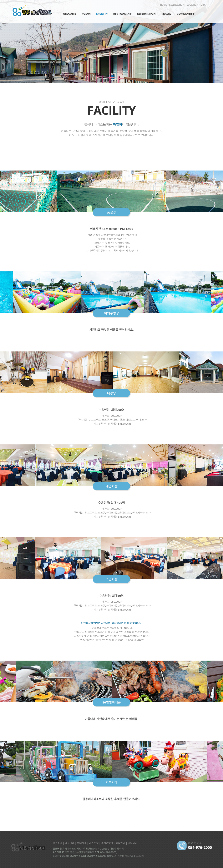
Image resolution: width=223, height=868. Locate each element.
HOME (163, 5)
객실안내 (70, 843)
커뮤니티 (133, 843)
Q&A (203, 5)
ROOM (86, 14)
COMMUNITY (186, 14)
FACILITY (102, 14)
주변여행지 (107, 843)
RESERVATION (177, 5)
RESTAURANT (122, 14)
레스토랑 (94, 843)
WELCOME (69, 14)
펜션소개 (58, 843)
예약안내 (120, 843)
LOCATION (192, 5)
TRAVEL (166, 14)
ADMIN (140, 856)
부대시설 (82, 843)
